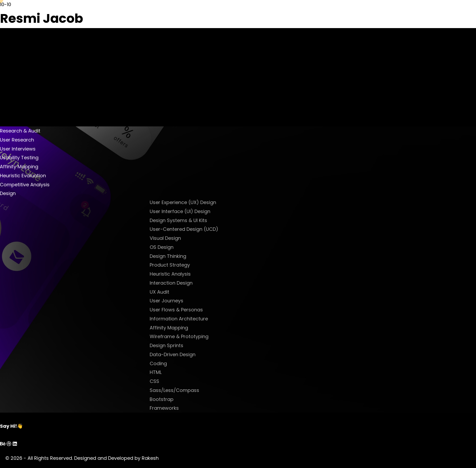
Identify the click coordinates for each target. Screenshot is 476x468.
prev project (218, 122)
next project (259, 122)
